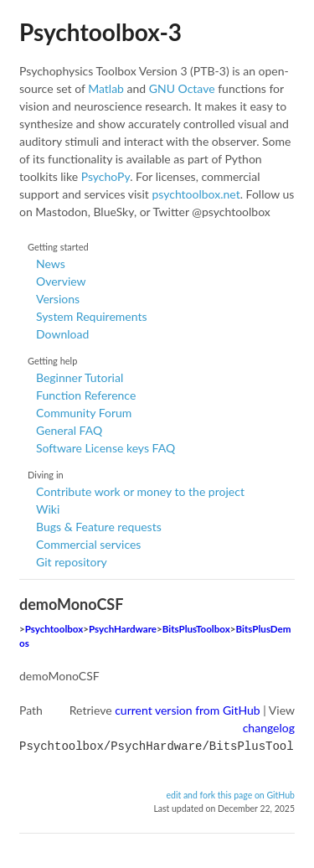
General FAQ (69, 430)
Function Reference (86, 395)
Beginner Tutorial (80, 377)
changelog (269, 728)
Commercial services (88, 544)
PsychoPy (106, 176)
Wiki (48, 509)
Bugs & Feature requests (99, 527)
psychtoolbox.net (196, 194)
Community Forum (84, 413)
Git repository (72, 562)
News (51, 263)
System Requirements (91, 316)
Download (62, 334)
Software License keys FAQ (106, 448)
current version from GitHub (188, 710)
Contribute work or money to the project (140, 491)
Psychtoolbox (54, 629)
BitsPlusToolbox (196, 629)
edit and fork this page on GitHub (230, 793)
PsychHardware (123, 629)
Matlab (106, 88)
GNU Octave (182, 88)
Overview (61, 281)
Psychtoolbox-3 (100, 32)
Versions (58, 299)
